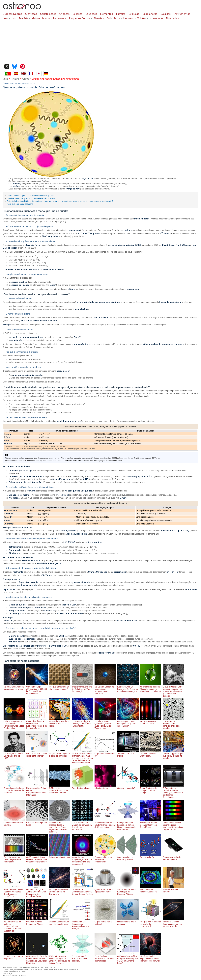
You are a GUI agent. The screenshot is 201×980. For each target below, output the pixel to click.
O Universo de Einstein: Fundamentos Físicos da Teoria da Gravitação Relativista (37, 959)
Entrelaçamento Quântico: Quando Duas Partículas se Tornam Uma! (105, 724)
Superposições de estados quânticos (128, 857)
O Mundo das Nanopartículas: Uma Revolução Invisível (60, 789)
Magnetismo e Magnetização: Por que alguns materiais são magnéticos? (82, 859)
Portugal (15, 79)
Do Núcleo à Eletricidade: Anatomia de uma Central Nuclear (82, 891)
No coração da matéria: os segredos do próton (14, 687)
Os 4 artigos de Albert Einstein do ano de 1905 (14, 755)
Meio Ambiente (41, 18)
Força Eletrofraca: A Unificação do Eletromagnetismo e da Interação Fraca (37, 724)
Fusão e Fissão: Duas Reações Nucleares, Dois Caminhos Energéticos (14, 892)
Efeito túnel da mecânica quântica (151, 889)
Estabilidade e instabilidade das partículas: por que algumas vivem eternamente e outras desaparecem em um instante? (60, 201)
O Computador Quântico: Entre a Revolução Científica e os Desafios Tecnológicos (173, 792)
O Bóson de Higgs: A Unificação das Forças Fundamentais (82, 722)
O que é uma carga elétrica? (105, 922)
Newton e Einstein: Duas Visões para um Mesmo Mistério (173, 923)
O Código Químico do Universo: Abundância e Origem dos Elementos (37, 858)
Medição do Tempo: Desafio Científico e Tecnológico (151, 824)
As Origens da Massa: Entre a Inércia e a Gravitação (60, 891)
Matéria (24, 18)
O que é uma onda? (128, 787)
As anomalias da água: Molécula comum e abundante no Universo (151, 688)
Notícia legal (8, 973)
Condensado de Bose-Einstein (14, 823)
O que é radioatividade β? (105, 754)
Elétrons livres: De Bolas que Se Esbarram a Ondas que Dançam (128, 688)
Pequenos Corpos (80, 18)
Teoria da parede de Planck (128, 754)
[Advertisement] (100, 41)
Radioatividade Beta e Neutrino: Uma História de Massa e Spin (105, 824)
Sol (109, 18)
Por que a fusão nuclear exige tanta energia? (37, 754)
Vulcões (142, 18)
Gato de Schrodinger (82, 787)
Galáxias (166, 14)
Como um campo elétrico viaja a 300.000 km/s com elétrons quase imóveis (37, 689)
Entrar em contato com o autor (14, 976)
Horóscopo (156, 18)
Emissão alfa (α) (151, 856)
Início (6, 79)
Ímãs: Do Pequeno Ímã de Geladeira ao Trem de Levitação (82, 688)
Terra (117, 18)
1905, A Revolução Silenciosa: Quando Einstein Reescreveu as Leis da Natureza (60, 959)
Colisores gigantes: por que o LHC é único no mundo (173, 755)
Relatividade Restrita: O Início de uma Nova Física (60, 722)
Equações (91, 14)
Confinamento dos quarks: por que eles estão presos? (31, 198)
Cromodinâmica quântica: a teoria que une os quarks (30, 196)
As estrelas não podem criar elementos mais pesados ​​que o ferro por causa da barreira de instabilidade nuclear (82, 757)
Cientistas (31, 14)
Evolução (134, 14)
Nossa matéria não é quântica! (128, 922)
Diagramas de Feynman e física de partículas (60, 754)
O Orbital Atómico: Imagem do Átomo (37, 922)
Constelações (48, 14)
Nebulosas (59, 18)
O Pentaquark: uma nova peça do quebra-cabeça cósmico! (128, 722)
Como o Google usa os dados (14, 971)
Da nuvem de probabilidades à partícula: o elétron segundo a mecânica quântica (60, 826)
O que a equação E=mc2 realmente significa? (82, 957)
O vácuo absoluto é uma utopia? (151, 754)
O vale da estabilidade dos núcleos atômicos (60, 922)
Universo (129, 18)
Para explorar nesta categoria (20, 204)
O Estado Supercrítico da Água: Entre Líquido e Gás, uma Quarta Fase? (128, 959)
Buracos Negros (12, 14)
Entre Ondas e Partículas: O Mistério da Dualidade (105, 957)
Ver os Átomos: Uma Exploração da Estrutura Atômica (128, 891)
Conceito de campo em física (37, 823)
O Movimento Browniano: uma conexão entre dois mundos (173, 724)
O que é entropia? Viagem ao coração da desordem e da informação (82, 825)
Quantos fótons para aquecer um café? (105, 889)
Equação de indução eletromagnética (173, 857)
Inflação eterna (105, 787)
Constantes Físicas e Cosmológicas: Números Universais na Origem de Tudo (173, 825)
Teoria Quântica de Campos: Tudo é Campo (151, 789)
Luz (14, 18)
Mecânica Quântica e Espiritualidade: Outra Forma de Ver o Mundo (151, 957)
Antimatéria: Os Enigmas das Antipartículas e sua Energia (82, 924)
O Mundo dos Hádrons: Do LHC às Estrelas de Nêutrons (14, 789)
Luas (6, 18)
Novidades (172, 18)
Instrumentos (182, 14)
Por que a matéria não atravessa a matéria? (60, 687)
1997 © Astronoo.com (11, 967)
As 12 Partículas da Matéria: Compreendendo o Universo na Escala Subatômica (14, 925)
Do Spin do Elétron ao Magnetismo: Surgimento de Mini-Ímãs (105, 689)
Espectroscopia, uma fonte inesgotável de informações (14, 858)
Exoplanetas (150, 14)
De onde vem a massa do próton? (14, 956)
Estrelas (121, 14)
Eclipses (77, 14)
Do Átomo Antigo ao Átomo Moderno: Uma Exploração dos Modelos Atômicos (37, 892)
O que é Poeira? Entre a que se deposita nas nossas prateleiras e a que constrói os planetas (173, 690)
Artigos (25, 79)
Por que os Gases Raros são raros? (151, 721)
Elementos (107, 14)
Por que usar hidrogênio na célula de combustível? (151, 923)
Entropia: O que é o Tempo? (173, 889)
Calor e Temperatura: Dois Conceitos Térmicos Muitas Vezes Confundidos (14, 724)
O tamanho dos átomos (60, 856)
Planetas (99, 18)
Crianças (64, 14)
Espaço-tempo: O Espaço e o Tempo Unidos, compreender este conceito (128, 825)
